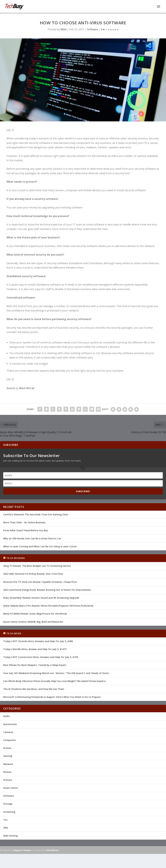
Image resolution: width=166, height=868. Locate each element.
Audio (6, 716)
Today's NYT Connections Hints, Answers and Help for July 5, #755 (41, 657)
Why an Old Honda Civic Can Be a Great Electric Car (32, 538)
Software (93, 29)
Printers (8, 780)
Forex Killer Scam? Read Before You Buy (26, 530)
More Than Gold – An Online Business (24, 522)
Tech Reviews (16, 558)
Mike (63, 29)
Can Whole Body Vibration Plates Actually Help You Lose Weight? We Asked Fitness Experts (54, 681)
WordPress (53, 850)
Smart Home (10, 788)
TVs (5, 819)
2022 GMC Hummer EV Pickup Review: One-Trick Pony (33, 573)
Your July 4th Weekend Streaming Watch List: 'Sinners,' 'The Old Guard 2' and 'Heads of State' (56, 673)
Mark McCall (27, 388)
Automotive (10, 724)
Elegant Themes (22, 850)
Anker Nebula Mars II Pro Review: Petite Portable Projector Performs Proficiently (48, 605)
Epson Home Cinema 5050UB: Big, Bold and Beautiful (33, 621)
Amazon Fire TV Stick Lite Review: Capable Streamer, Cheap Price (40, 582)
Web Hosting (10, 835)
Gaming (8, 756)
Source (11, 388)
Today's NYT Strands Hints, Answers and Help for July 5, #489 (38, 641)
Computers (10, 740)
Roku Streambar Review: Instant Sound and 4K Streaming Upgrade (41, 597)
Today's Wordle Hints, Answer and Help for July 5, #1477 (35, 649)
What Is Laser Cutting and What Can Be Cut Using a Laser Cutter (40, 546)
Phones (7, 772)
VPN (6, 827)
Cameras (8, 732)
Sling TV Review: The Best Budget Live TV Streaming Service (37, 566)
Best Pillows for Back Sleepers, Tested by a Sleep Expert (35, 665)
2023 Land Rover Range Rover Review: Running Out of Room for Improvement (47, 589)
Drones (7, 748)
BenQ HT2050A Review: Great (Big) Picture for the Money (35, 613)
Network (8, 764)
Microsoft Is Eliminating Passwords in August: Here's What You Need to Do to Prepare (52, 697)
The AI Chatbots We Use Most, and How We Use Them (34, 689)
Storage (8, 803)
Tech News (14, 633)
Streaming (9, 812)
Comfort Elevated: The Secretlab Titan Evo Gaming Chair (36, 514)
